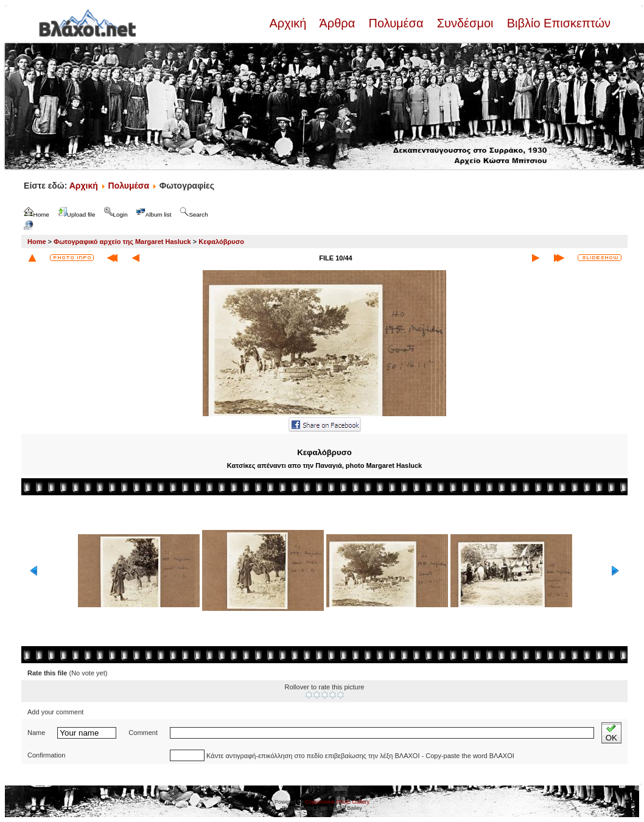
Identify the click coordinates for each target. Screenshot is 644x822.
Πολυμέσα (396, 23)
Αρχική (289, 23)
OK (611, 733)
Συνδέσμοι (465, 23)
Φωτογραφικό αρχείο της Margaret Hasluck (122, 242)
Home (37, 242)
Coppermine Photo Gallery (337, 802)
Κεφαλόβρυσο (221, 242)
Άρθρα (338, 23)
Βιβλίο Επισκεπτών (557, 23)
